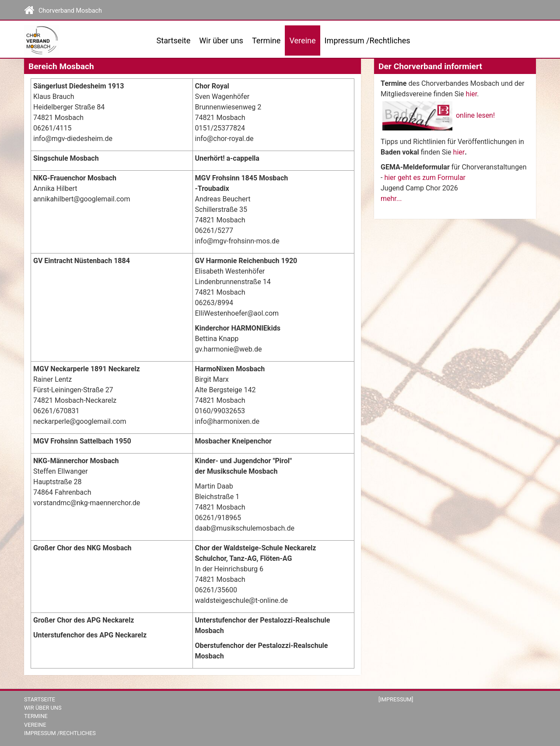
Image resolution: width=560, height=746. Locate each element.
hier (472, 94)
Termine (36, 716)
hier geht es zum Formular (425, 178)
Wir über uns (43, 708)
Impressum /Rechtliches (367, 40)
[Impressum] (396, 699)
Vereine (35, 725)
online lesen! (475, 115)
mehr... (391, 199)
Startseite (174, 40)
